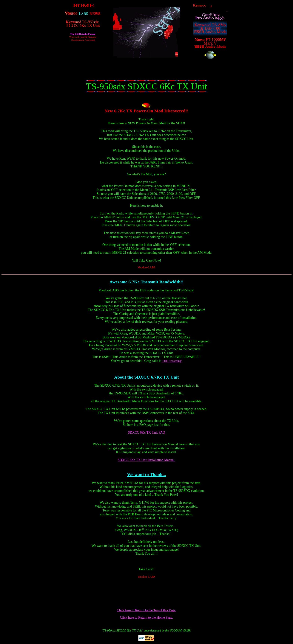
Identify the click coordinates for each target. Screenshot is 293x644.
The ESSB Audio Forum (83, 34)
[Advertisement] (146, 72)
